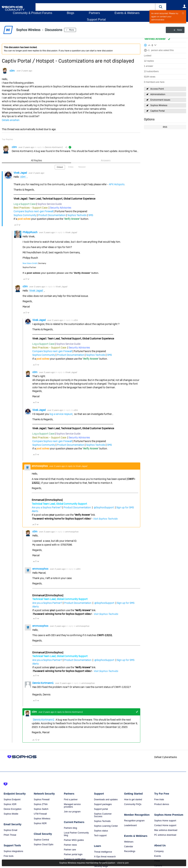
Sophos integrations (13, 851)
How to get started (133, 800)
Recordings (130, 851)
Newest (82, 167)
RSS (165, 127)
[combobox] (95, 7)
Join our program (72, 812)
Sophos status (101, 831)
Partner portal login (73, 854)
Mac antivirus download (166, 830)
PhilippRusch (30, 232)
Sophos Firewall (42, 800)
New (178, 30)
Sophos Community (25, 215)
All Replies (36, 160)
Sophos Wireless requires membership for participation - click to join (94, 863)
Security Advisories (61, 208)
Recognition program (134, 821)
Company (159, 851)
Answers (106, 160)
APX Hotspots (117, 184)
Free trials (159, 800)
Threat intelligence (103, 852)
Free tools (9, 856)
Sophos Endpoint (12, 800)
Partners (94, 13)
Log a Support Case (25, 204)
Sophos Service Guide (50, 204)
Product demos (162, 804)
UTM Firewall (40, 814)
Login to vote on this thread (149, 45)
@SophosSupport (104, 507)
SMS (91, 215)
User (184, 6)
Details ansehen (11, 120)
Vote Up (15, 225)
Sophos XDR (10, 804)
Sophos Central (41, 840)
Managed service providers (72, 806)
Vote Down (19, 225)
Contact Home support (165, 825)
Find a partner (71, 800)
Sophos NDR (40, 823)
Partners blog (70, 828)
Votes (71, 167)
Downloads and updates (106, 800)
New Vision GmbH (30, 263)
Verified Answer (155, 39)
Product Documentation (52, 215)
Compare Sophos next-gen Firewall (33, 211)
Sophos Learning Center (106, 826)
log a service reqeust (61, 414)
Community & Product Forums (32, 13)
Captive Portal (158, 111)
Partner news (70, 845)
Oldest (60, 167)
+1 (148, 50)
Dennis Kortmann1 (54, 147)
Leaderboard (130, 825)
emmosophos (40, 466)
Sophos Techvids (77, 215)
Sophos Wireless (159, 105)
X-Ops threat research (105, 857)
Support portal (101, 809)
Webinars (129, 842)
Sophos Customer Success (103, 815)
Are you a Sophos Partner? (47, 507)
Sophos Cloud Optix (44, 845)
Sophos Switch (41, 809)
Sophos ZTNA (41, 804)
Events (158, 856)
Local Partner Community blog (76, 834)
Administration (158, 94)
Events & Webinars (127, 13)
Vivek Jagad (21, 173)
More (72, 30)
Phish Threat (10, 835)
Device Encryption (13, 809)
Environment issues (160, 100)
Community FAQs (133, 804)
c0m (12, 71)
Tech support (100, 836)
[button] (161, 7)
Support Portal (96, 20)
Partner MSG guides (74, 840)
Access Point (157, 89)
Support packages (103, 804)
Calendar (129, 847)
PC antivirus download (165, 835)
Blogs (70, 13)
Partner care (70, 850)
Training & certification (75, 859)
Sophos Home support (165, 821)
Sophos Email (10, 830)
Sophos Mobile (11, 814)
